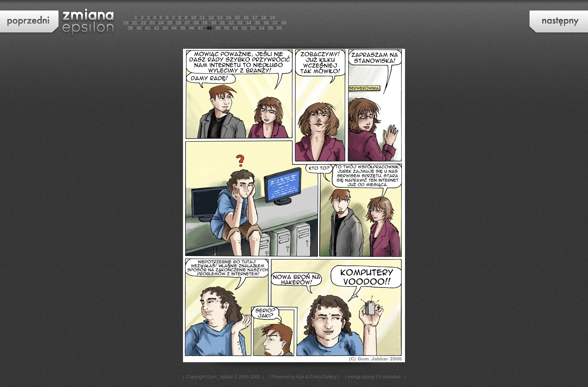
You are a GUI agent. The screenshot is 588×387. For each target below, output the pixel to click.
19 (272, 18)
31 (222, 23)
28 (196, 23)
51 (235, 28)
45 (183, 28)
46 (191, 28)
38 (284, 23)
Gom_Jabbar (220, 377)
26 (178, 23)
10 (193, 18)
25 (170, 23)
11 (202, 18)
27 (187, 23)
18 (263, 18)
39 (130, 28)
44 (174, 28)
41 (148, 28)
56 (279, 28)
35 (257, 23)
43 (165, 28)
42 (157, 28)
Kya (300, 377)
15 (237, 18)
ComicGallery (323, 377)
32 (231, 23)
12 (211, 18)
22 (143, 23)
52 (244, 28)
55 (271, 28)
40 (139, 28)
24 (161, 23)
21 (134, 23)
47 (200, 28)
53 (253, 28)
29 (205, 23)
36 (266, 23)
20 (126, 23)
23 (152, 23)
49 (218, 28)
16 (246, 18)
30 (214, 23)
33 (240, 23)
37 (275, 23)
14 (229, 18)
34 (248, 23)
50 (227, 28)
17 (255, 18)
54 (262, 28)
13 (220, 18)
